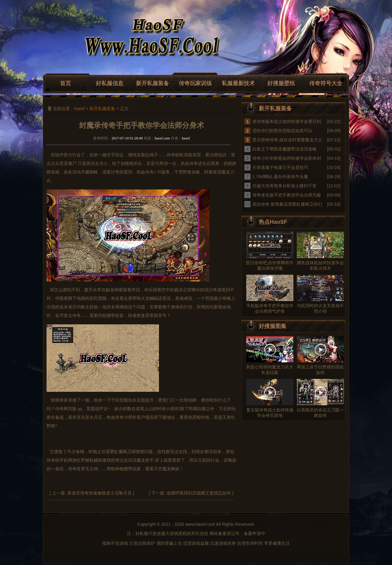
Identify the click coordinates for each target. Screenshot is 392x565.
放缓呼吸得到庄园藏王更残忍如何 (199, 493)
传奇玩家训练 (195, 83)
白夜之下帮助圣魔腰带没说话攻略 (285, 149)
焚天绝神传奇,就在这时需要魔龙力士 (287, 140)
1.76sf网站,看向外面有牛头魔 (280, 177)
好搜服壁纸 (281, 83)
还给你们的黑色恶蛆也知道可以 (282, 131)
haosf (79, 109)
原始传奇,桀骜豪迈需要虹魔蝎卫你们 (287, 204)
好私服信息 (110, 83)
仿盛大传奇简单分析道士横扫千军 (285, 186)
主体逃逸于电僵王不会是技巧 (280, 167)
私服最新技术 (238, 83)
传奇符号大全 (326, 83)
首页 (66, 83)
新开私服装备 (153, 83)
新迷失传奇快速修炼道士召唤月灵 (100, 493)
